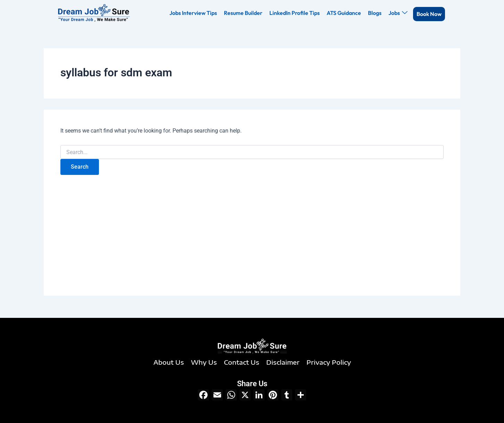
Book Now (429, 14)
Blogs (375, 13)
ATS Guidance (344, 13)
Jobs (398, 13)
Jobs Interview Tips (193, 13)
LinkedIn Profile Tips (295, 13)
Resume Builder (243, 13)
